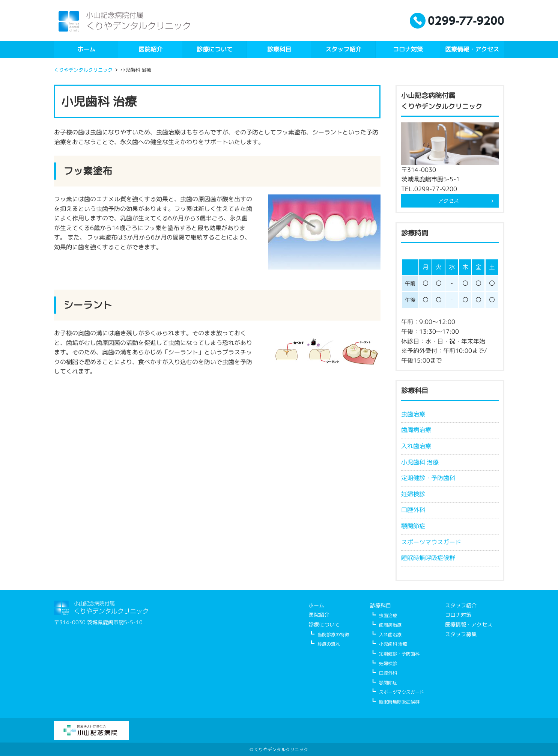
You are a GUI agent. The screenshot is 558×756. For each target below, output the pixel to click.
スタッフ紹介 (343, 49)
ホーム (86, 49)
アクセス (448, 201)
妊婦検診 (413, 494)
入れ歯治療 (416, 446)
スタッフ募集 (460, 634)
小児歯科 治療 (420, 462)
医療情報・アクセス (472, 49)
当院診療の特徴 (333, 634)
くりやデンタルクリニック (83, 70)
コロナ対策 (408, 49)
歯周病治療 (416, 430)
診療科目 (279, 49)
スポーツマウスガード (431, 542)
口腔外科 (413, 510)
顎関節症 (413, 526)
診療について (215, 49)
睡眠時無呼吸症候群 (428, 558)
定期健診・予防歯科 (428, 478)
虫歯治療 (413, 414)
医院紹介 (150, 49)
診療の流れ (328, 644)
